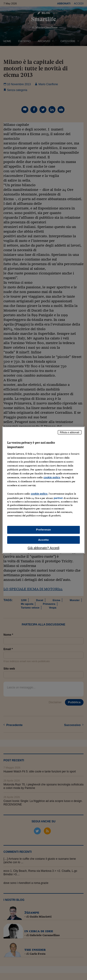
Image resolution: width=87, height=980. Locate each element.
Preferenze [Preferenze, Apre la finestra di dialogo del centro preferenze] (44, 530)
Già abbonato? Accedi (43, 548)
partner (58, 498)
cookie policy (52, 477)
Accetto (44, 540)
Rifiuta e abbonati (70, 432)
